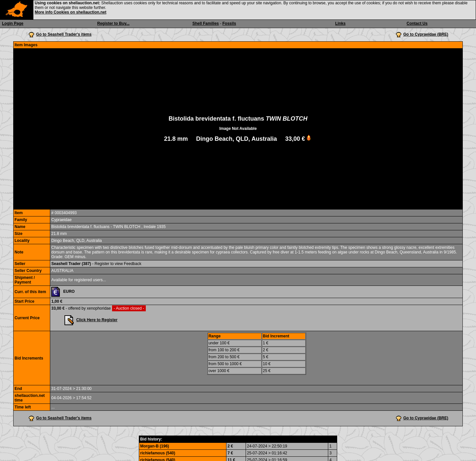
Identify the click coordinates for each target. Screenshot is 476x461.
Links (340, 23)
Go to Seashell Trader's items (64, 34)
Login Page (13, 23)
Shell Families (206, 23)
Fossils (229, 23)
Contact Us (417, 23)
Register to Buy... (113, 23)
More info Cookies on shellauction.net (71, 12)
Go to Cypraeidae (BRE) (426, 34)
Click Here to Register (97, 320)
